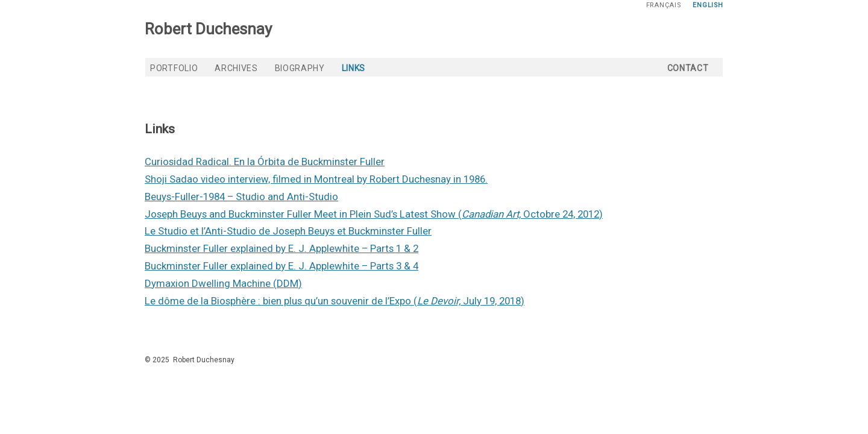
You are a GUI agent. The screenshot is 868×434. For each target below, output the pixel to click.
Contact (688, 68)
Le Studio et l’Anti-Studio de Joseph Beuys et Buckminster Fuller (288, 231)
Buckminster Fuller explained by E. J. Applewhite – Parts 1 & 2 (281, 248)
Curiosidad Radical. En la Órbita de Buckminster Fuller (265, 162)
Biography (300, 68)
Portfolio (174, 68)
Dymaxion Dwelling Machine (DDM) (223, 283)
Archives (236, 68)
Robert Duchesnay (208, 29)
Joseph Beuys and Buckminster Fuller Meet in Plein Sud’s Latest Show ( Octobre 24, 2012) (374, 214)
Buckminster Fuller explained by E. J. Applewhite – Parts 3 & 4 (281, 266)
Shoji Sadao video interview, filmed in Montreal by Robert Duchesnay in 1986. (316, 179)
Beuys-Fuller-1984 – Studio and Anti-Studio (241, 197)
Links (354, 68)
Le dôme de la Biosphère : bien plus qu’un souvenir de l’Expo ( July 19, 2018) (335, 301)
